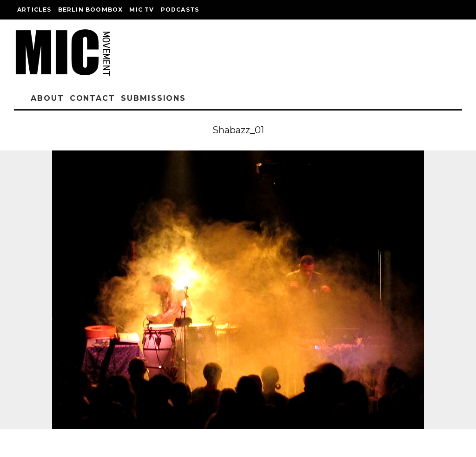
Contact (93, 98)
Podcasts (180, 10)
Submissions (153, 98)
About (47, 98)
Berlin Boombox (91, 10)
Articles (34, 10)
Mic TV (142, 10)
